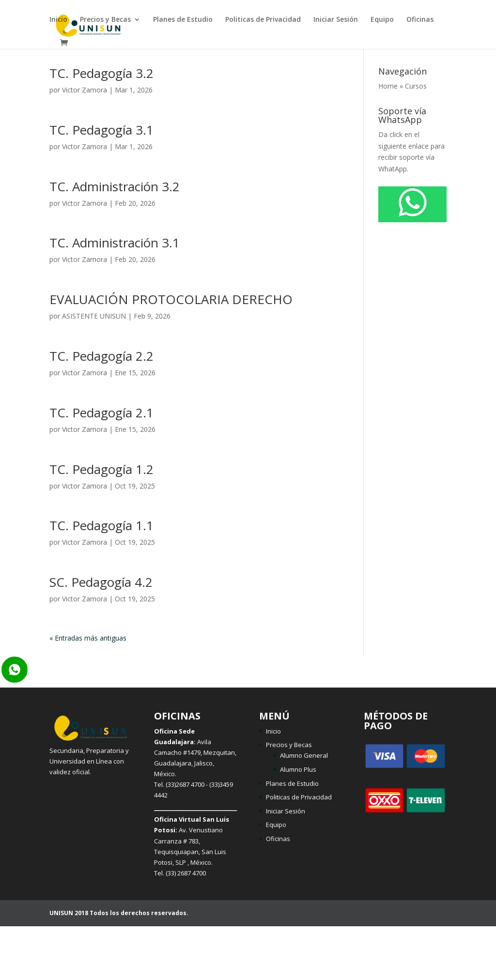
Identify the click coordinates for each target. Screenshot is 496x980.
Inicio (58, 20)
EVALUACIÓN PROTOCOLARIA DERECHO (171, 299)
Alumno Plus (298, 769)
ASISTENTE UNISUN (94, 316)
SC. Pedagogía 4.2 (101, 582)
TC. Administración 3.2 (115, 186)
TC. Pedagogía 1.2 (101, 469)
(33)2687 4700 (185, 784)
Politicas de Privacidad (263, 20)
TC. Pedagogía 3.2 (101, 73)
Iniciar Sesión (336, 20)
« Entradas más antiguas (88, 638)
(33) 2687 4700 (186, 873)
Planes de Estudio (183, 20)
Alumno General (304, 755)
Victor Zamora (85, 90)
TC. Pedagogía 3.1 (101, 130)
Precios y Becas (105, 20)
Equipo (382, 20)
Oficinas (420, 20)
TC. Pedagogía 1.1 (101, 525)
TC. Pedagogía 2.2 (101, 356)
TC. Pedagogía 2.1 (101, 413)
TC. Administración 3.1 (115, 243)
